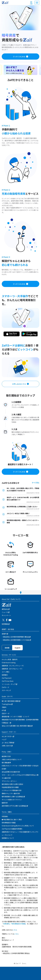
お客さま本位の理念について (12, 759)
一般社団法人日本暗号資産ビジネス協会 (16, 640)
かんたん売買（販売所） (10, 659)
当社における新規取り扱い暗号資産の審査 (17, 726)
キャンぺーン (6, 615)
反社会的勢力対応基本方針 (11, 772)
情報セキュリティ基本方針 (11, 793)
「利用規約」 (6, 924)
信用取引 (5, 675)
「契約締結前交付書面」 (19, 924)
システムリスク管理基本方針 (12, 790)
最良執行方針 (6, 756)
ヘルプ (4, 739)
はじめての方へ (8, 736)
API (4, 710)
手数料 (4, 707)
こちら (15, 930)
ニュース (6, 612)
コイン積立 (6, 672)
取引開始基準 (6, 763)
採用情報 (6, 624)
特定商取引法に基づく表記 (12, 819)
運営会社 (6, 609)
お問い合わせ (7, 746)
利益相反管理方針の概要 (10, 787)
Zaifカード (5, 687)
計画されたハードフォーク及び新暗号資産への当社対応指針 (20, 767)
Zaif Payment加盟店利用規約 (12, 829)
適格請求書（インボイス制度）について (16, 717)
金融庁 (5, 634)
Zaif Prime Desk (8, 681)
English (18, 648)
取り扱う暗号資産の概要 (11, 701)
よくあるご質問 (8, 743)
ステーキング (6, 690)
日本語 (7, 648)
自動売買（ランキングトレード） (13, 666)
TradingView (7, 704)
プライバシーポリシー (9, 781)
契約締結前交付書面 (9, 823)
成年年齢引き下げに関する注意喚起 (15, 806)
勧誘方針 (5, 803)
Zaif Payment (7, 678)
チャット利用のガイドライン (12, 800)
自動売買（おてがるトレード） (12, 669)
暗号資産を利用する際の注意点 (12, 784)
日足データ (6, 713)
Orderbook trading (9, 663)
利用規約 (5, 816)
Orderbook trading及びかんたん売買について (18, 826)
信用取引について (8, 838)
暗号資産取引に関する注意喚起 (13, 797)
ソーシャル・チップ (9, 684)
